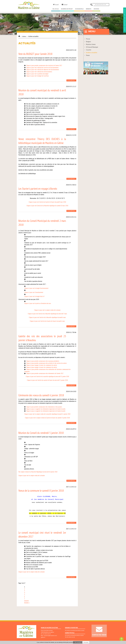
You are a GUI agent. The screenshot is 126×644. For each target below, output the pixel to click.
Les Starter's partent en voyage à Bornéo (38, 189)
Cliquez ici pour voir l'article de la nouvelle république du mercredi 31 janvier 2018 (47, 376)
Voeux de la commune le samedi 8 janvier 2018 (41, 491)
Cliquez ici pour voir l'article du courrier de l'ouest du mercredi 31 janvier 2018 (47, 380)
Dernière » (27, 603)
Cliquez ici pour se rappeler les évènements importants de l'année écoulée (46, 411)
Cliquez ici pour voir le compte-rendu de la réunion (47, 310)
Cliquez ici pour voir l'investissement (34, 292)
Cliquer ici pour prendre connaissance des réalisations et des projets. (44, 407)
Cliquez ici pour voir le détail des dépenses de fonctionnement (43, 70)
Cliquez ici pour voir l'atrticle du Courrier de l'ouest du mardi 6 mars (47, 321)
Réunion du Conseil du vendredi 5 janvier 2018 (41, 433)
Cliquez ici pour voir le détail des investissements (39, 72)
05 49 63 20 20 (47, 634)
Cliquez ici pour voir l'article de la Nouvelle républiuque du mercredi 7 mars (47, 314)
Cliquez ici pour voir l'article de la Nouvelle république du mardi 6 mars (47, 317)
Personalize (86, 642)
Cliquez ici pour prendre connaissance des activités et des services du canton (46, 363)
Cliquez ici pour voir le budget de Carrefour (37, 76)
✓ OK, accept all (78, 642)
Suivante (26, 601)
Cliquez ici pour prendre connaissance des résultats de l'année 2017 (44, 65)
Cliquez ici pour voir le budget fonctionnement (36, 288)
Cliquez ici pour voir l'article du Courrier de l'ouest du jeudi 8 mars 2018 (47, 202)
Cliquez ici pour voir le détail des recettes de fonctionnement (42, 68)
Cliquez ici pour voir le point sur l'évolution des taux (38, 303)
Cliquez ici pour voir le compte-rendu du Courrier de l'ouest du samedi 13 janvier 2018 (47, 418)
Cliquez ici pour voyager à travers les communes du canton (42, 365)
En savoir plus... (71, 80)
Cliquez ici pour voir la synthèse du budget (37, 74)
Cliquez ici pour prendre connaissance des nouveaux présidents (43, 361)
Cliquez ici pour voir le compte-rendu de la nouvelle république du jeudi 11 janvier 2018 (47, 414)
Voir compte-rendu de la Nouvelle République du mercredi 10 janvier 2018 (38, 472)
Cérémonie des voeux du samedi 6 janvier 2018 (41, 395)
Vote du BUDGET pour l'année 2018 (35, 54)
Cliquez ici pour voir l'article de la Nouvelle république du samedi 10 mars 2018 (47, 206)
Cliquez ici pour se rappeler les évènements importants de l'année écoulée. (46, 409)
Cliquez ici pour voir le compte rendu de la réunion (32, 572)
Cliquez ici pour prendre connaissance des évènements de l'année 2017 (45, 373)
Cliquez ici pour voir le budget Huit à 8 (34, 296)
